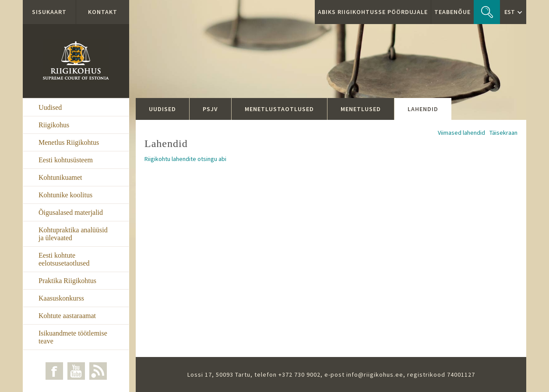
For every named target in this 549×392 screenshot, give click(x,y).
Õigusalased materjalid (71, 212)
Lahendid (423, 109)
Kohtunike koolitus (65, 195)
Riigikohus (54, 125)
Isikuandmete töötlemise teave (73, 337)
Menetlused (361, 109)
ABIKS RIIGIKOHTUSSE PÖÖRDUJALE (373, 12)
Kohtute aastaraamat (67, 316)
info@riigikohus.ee (375, 374)
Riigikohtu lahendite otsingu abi (185, 159)
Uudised (50, 107)
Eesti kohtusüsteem (66, 160)
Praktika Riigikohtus (67, 281)
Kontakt (103, 12)
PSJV (210, 109)
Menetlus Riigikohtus (69, 142)
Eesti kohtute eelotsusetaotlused (64, 259)
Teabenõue (452, 12)
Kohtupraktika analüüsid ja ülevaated (73, 234)
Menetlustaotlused (279, 109)
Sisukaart (49, 12)
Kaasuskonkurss (61, 298)
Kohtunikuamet (60, 177)
